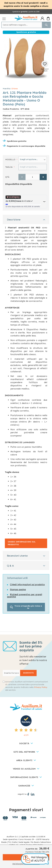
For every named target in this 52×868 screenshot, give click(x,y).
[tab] (26, 219)
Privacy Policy (41, 687)
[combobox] (26, 25)
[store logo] (26, 18)
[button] (45, 66)
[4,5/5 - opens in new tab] (26, 726)
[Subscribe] (28, 673)
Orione (14, 89)
